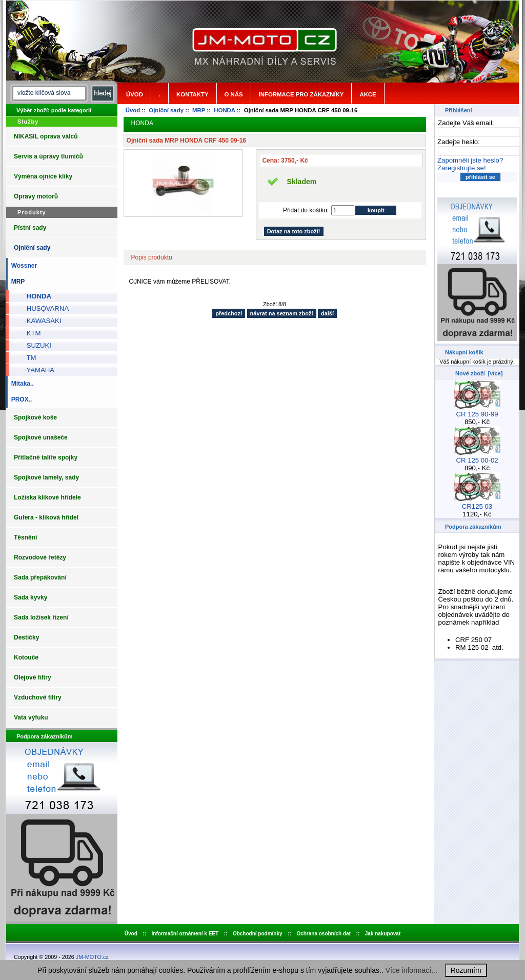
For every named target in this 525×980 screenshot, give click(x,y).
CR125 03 (477, 503)
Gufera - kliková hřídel (46, 517)
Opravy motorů (36, 196)
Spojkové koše (35, 417)
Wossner (22, 266)
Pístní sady (30, 228)
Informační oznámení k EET (185, 934)
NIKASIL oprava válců (46, 136)
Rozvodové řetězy (40, 557)
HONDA (224, 110)
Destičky (26, 637)
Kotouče (26, 657)
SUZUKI (35, 345)
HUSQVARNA (44, 308)
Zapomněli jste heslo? (470, 160)
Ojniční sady (166, 110)
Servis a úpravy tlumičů (48, 156)
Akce (368, 94)
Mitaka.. (21, 384)
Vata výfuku (31, 717)
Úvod (135, 94)
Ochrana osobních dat (324, 934)
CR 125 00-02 (477, 457)
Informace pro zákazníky (301, 94)
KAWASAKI (40, 321)
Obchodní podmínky (258, 934)
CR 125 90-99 (477, 411)
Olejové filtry (33, 677)
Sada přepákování (40, 577)
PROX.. (20, 399)
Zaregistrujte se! (462, 168)
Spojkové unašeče (41, 437)
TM (27, 358)
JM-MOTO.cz (92, 957)
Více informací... (411, 970)
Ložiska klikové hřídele (47, 497)
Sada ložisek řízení (41, 617)
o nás (234, 94)
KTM (30, 333)
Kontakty (192, 94)
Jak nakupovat (383, 934)
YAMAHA (37, 370)
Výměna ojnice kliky (43, 176)
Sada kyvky (31, 597)
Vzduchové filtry (38, 697)
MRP (199, 110)
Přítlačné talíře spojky (46, 457)
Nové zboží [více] (479, 373)
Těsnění (25, 537)
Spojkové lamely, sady (46, 477)
